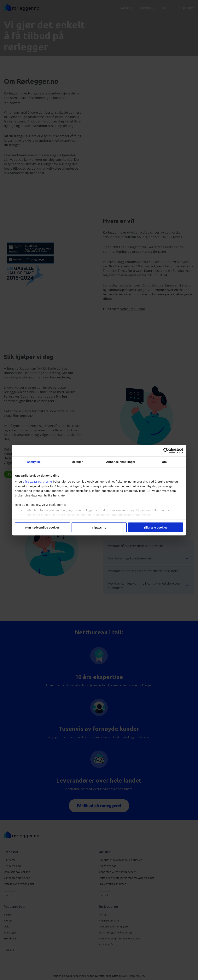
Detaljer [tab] (77, 462)
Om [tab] (164, 462)
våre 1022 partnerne (37, 482)
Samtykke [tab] (34, 462)
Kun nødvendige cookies (43, 527)
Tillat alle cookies (156, 527)
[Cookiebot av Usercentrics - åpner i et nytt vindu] (166, 450)
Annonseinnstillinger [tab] (121, 462)
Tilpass (99, 527)
